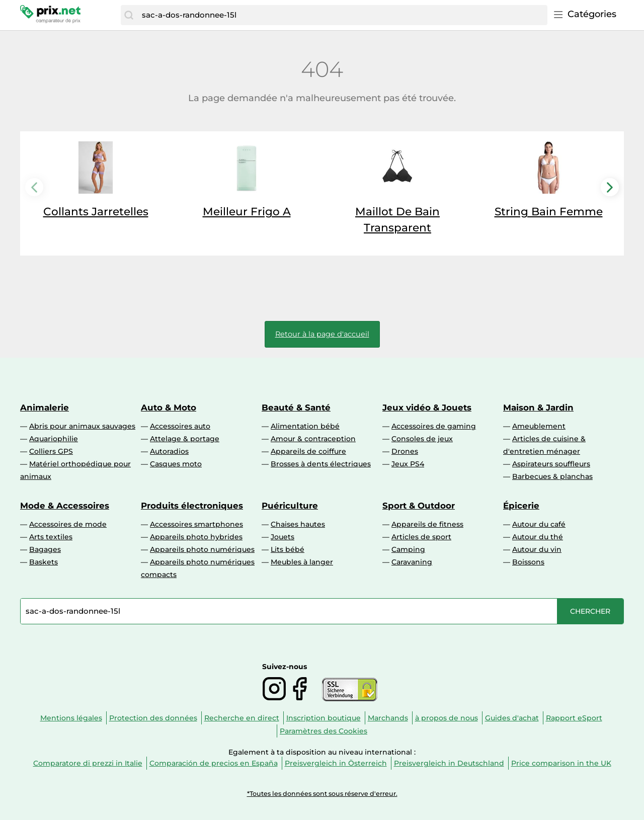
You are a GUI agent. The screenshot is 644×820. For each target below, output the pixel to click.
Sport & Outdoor (419, 506)
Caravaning (412, 562)
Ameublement (539, 426)
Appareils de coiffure (308, 451)
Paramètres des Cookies (324, 731)
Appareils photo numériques (202, 549)
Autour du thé (538, 537)
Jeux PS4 (408, 464)
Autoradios (169, 451)
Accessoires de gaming (434, 426)
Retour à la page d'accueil (322, 334)
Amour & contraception (313, 439)
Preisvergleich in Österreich (336, 763)
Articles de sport (421, 537)
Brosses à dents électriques (321, 464)
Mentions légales (71, 718)
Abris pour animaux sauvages (82, 426)
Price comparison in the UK (561, 763)
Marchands (388, 718)
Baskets (44, 562)
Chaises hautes (298, 524)
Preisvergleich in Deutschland (449, 763)
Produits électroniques (192, 506)
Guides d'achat (512, 718)
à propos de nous (447, 718)
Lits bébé (288, 549)
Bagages (45, 549)
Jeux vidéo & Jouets (427, 407)
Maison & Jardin (538, 407)
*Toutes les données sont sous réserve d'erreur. (322, 794)
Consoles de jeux (422, 439)
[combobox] (342, 15)
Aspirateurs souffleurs (551, 464)
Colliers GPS (51, 451)
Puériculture (290, 506)
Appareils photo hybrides (196, 537)
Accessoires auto (180, 426)
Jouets (283, 537)
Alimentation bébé (305, 426)
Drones (405, 451)
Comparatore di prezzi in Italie (88, 763)
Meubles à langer (302, 562)
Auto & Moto (169, 407)
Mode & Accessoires (65, 506)
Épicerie (521, 506)
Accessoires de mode (68, 524)
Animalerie (45, 407)
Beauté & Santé (296, 407)
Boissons (528, 562)
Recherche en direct (242, 718)
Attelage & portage (185, 439)
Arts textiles (51, 537)
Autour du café (539, 524)
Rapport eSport (574, 718)
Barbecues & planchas (552, 476)
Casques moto (176, 464)
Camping (408, 549)
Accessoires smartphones (196, 524)
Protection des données (153, 718)
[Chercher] (129, 15)
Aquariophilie (54, 439)
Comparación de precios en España (214, 763)
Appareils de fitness (427, 524)
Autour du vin (537, 549)
